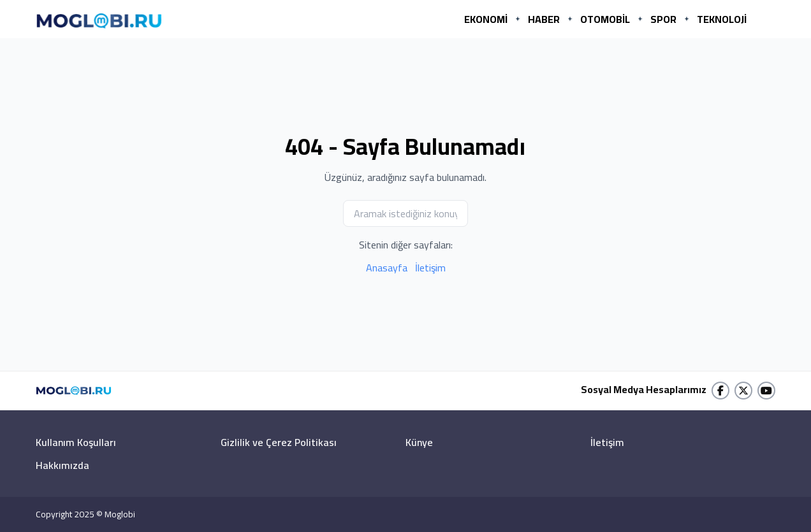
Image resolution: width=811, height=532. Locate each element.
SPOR (663, 19)
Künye (419, 442)
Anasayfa (387, 268)
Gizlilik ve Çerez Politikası (279, 442)
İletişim (430, 268)
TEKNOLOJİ (722, 19)
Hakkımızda (62, 465)
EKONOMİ (486, 19)
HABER (544, 19)
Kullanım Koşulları (76, 442)
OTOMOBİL (605, 19)
